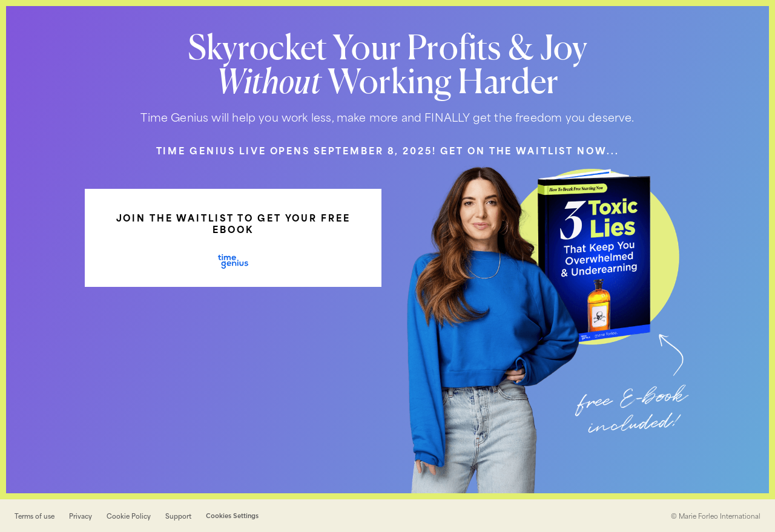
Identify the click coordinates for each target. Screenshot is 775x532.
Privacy (81, 516)
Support (178, 516)
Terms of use (35, 516)
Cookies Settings (232, 516)
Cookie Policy (129, 516)
